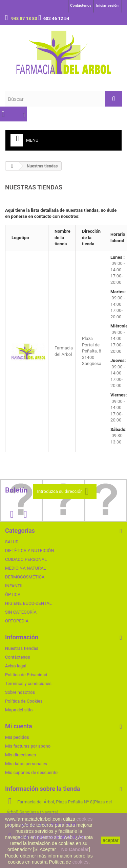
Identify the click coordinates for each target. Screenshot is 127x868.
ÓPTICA (13, 595)
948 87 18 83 (25, 18)
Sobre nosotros (20, 692)
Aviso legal (16, 666)
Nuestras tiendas (22, 648)
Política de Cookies (24, 701)
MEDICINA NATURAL (26, 568)
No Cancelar (75, 849)
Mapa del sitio (19, 710)
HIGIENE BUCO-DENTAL (28, 603)
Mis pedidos (17, 737)
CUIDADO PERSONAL (26, 559)
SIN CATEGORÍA (21, 612)
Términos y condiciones (28, 683)
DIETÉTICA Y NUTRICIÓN (30, 551)
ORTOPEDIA (17, 621)
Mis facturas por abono (28, 746)
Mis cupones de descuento (31, 772)
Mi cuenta (19, 726)
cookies (84, 819)
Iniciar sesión (107, 6)
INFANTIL (14, 586)
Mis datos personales (26, 764)
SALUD (12, 542)
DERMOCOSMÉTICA (25, 577)
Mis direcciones (20, 755)
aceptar (111, 840)
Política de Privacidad (26, 675)
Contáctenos (81, 6)
